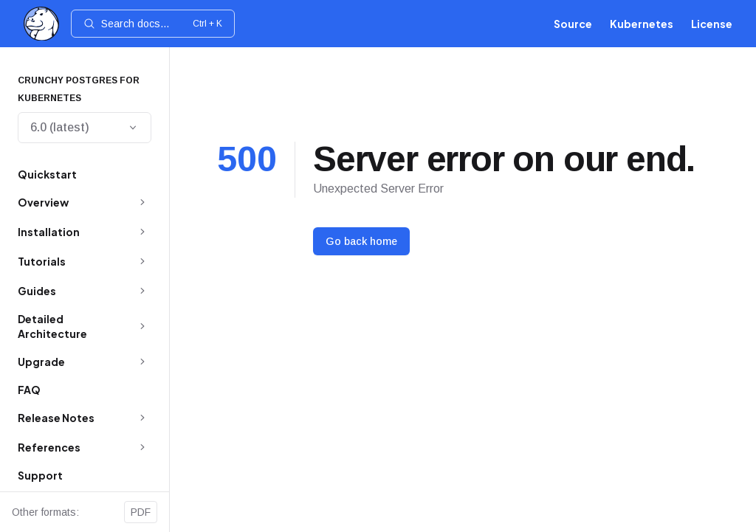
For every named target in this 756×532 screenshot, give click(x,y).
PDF (141, 512)
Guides (37, 291)
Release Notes (56, 418)
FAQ (29, 390)
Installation (49, 232)
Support (40, 475)
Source (573, 24)
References (49, 447)
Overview (43, 202)
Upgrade (41, 362)
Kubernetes (642, 24)
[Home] (41, 24)
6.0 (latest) (85, 127)
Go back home (361, 241)
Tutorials (42, 261)
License (712, 24)
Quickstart (47, 174)
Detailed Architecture (52, 326)
